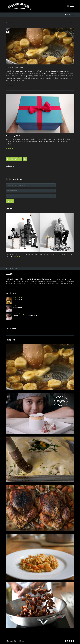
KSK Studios (22, 641)
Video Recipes (22, 298)
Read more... (17, 257)
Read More (10, 85)
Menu (71, 6)
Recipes (15, 298)
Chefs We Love (17, 306)
